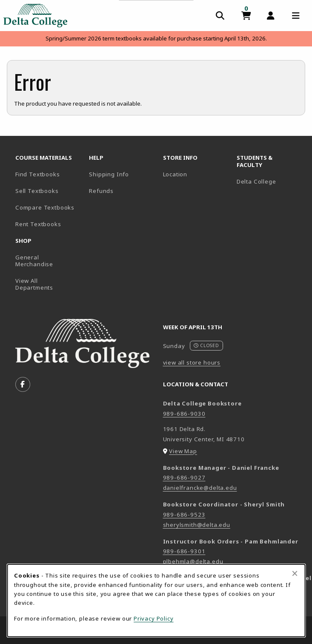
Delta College (270, 181)
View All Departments (34, 284)
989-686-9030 (184, 414)
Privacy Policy (154, 618)
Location (175, 174)
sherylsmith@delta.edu (197, 525)
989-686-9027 (184, 477)
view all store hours (192, 362)
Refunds (101, 191)
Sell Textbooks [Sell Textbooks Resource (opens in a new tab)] (37, 191)
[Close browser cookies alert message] (295, 573)
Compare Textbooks (49, 207)
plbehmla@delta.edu (193, 561)
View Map (183, 451)
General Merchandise (34, 261)
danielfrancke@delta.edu (200, 488)
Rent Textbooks (38, 224)
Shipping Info (109, 174)
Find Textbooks (38, 174)
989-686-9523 (184, 515)
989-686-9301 (184, 551)
